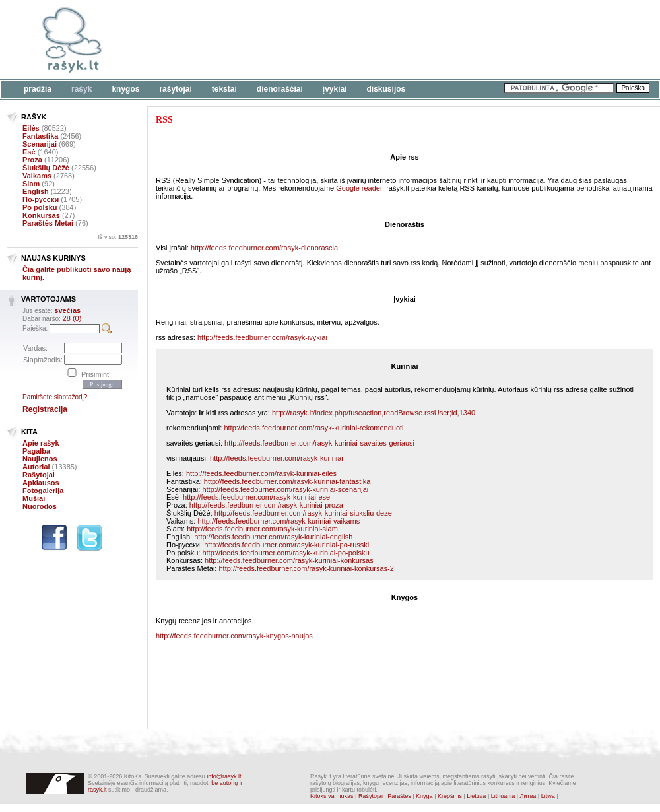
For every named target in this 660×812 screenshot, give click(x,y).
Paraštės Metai (48, 223)
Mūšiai (34, 498)
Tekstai (224, 89)
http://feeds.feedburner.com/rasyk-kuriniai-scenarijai (285, 489)
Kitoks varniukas (332, 796)
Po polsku (40, 207)
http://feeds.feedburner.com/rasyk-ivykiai (262, 337)
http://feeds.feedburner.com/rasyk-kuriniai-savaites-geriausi (319, 443)
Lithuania (503, 796)
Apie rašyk (41, 443)
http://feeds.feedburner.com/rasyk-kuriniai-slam (262, 529)
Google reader (359, 188)
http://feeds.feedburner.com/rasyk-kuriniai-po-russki (286, 545)
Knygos (125, 89)
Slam (31, 184)
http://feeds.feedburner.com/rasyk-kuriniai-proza (266, 505)
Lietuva (476, 796)
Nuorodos (40, 506)
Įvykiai (335, 89)
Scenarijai (40, 144)
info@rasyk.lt (224, 776)
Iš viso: (118, 237)
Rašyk (82, 89)
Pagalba (36, 451)
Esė (29, 152)
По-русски (41, 199)
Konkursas (41, 215)
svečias (67, 310)
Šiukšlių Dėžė (46, 168)
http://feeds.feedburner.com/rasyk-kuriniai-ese (256, 497)
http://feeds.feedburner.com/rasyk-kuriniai (277, 458)
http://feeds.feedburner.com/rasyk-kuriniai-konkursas (289, 560)
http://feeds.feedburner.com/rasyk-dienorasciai (265, 248)
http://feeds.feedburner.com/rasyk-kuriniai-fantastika (287, 481)
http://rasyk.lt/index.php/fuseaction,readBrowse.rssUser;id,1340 (374, 413)
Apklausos (41, 483)
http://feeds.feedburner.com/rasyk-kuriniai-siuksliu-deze (303, 513)
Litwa (548, 796)
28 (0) (72, 318)
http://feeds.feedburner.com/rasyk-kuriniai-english (273, 537)
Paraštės (399, 796)
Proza (32, 160)
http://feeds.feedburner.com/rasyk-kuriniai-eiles (261, 473)
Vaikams (37, 176)
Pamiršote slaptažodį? (55, 397)
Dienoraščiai (280, 89)
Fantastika (40, 136)
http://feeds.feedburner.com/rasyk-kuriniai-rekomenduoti (313, 428)
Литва (528, 796)
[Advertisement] (226, 73)
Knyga (424, 796)
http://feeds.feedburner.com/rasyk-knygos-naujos (234, 636)
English (36, 191)
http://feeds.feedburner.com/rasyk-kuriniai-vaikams (279, 521)
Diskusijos (386, 89)
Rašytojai (175, 89)
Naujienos (40, 459)
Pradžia (38, 89)
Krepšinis (450, 796)
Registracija (45, 409)
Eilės (31, 128)
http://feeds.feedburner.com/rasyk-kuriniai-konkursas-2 (306, 568)
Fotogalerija (43, 491)
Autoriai (36, 467)
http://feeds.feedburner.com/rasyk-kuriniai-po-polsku (285, 553)
